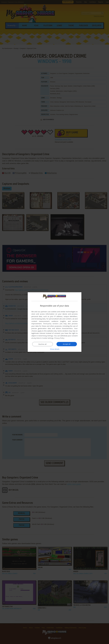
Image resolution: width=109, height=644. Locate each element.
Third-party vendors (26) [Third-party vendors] (53, 324)
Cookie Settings (48, 338)
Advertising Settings (46, 336)
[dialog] (55, 322)
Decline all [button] (43, 344)
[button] (55, 349)
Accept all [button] (67, 344)
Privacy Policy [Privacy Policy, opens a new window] (59, 338)
